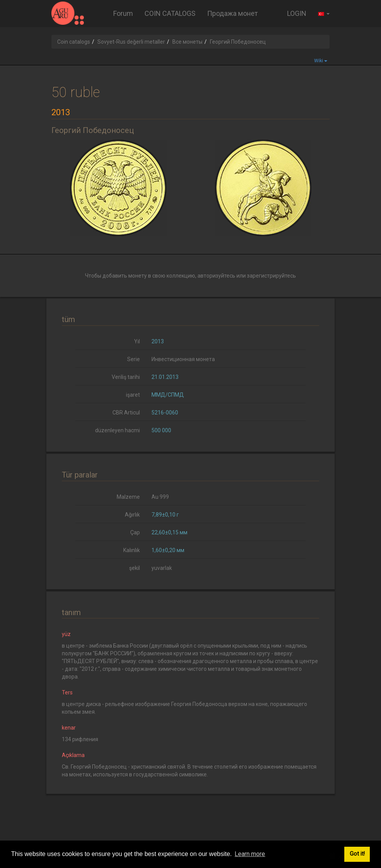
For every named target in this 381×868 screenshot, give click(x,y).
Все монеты (187, 42)
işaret (133, 395)
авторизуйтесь (216, 276)
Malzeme (128, 497)
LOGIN (297, 13)
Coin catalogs (74, 42)
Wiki (321, 61)
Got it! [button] (357, 854)
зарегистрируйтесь (271, 276)
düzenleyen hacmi (117, 430)
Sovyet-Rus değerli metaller (131, 42)
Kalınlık (132, 550)
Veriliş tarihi (126, 377)
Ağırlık (132, 515)
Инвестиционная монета (183, 359)
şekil (134, 568)
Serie (134, 359)
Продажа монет (232, 13)
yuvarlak (162, 568)
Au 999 (160, 497)
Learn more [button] (250, 854)
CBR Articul (126, 413)
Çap (135, 532)
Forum (123, 13)
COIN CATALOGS (170, 13)
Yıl (137, 341)
